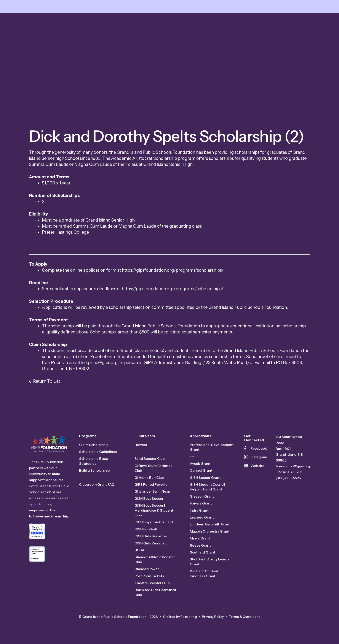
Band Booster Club (150, 460)
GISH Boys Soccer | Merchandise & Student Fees (154, 512)
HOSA (139, 552)
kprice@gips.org (102, 364)
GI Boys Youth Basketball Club (154, 470)
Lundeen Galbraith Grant (210, 526)
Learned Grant (202, 519)
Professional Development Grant (212, 448)
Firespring (188, 618)
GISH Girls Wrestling (151, 544)
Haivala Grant (201, 505)
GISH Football (146, 531)
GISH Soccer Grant (205, 479)
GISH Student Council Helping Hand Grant (207, 488)
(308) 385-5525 (288, 479)
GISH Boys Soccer (149, 500)
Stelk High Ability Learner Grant (210, 563)
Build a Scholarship (94, 472)
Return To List (47, 383)
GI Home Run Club (149, 479)
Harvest (141, 446)
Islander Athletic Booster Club (155, 561)
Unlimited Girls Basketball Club (155, 594)
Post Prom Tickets (149, 577)
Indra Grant (199, 512)
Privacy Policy (213, 618)
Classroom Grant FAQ (97, 486)
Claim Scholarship (94, 446)
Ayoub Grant (200, 465)
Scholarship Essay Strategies (94, 462)
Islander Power (147, 570)
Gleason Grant (202, 498)
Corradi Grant (201, 472)
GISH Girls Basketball (151, 538)
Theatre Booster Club (152, 584)
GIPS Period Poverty (151, 486)
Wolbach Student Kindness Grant (204, 575)
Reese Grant (200, 547)
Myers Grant (200, 540)
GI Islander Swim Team (153, 493)
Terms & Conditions (245, 618)
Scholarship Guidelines (98, 453)
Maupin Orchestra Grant (210, 533)
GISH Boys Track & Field (154, 523)
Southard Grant (202, 554)
